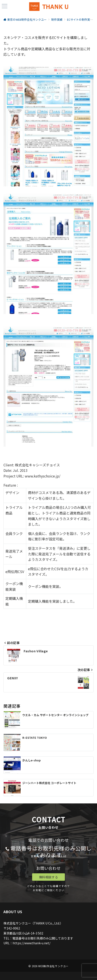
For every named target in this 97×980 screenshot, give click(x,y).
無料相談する (48, 877)
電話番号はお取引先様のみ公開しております (51, 852)
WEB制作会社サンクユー (53, 966)
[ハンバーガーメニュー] (5, 6)
